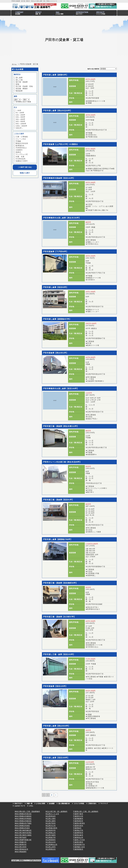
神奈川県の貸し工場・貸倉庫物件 (27, 811)
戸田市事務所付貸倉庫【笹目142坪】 (59, 178)
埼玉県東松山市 (51, 845)
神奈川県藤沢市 (21, 842)
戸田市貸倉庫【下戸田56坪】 (56, 252)
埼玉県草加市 (51, 816)
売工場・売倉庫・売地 (24, 86)
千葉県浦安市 (78, 821)
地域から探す (25, 173)
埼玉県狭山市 (51, 833)
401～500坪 (21, 121)
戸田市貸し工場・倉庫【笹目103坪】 (59, 654)
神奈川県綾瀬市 (21, 852)
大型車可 (19, 150)
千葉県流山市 (78, 837)
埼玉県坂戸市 (51, 837)
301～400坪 (21, 119)
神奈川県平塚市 (21, 837)
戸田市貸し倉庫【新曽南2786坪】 (58, 539)
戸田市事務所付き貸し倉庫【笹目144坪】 (61, 389)
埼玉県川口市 (51, 826)
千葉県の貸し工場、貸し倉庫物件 (86, 811)
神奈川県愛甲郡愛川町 (23, 840)
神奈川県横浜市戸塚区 (23, 823)
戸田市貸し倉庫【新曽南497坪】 (57, 319)
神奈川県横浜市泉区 (22, 828)
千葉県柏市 (77, 828)
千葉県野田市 (78, 833)
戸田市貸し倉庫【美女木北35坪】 (57, 111)
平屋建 (18, 141)
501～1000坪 (21, 124)
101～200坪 (21, 115)
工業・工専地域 (22, 137)
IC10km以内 (21, 159)
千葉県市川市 (78, 816)
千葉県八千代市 (79, 840)
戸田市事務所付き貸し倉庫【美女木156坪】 (62, 218)
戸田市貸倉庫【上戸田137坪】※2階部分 (60, 144)
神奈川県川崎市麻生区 (23, 830)
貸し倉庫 (19, 78)
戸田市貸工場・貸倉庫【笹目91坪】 (58, 500)
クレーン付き (21, 139)
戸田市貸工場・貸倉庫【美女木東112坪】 (61, 426)
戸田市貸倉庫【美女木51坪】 (56, 353)
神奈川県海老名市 (21, 849)
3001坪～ (19, 128)
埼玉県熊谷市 (51, 849)
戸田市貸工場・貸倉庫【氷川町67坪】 (59, 617)
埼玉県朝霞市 (51, 840)
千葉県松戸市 (78, 830)
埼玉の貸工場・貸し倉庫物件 (56, 811)
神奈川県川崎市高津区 (23, 833)
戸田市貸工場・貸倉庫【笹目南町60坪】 (60, 583)
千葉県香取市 (78, 849)
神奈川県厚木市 (21, 845)
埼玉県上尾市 (51, 847)
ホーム (14, 64)
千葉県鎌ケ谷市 (79, 847)
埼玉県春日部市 (51, 828)
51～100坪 (20, 113)
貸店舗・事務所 (22, 89)
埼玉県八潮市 (51, 819)
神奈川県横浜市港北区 (23, 814)
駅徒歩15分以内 (22, 143)
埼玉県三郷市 (51, 821)
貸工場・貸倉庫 (22, 82)
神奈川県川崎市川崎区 (23, 835)
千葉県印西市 (78, 842)
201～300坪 (21, 117)
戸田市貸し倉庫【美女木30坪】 (56, 726)
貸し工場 (19, 80)
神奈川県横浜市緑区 (22, 826)
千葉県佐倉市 (78, 835)
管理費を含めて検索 (23, 102)
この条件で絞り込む (25, 167)
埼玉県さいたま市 (52, 814)
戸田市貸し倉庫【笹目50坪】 (56, 287)
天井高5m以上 (21, 148)
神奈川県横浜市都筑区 (23, 816)
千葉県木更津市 (79, 823)
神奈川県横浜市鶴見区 (23, 821)
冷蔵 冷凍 (20, 157)
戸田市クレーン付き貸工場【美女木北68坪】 (62, 462)
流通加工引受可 (22, 161)
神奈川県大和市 (21, 847)
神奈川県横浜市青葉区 (23, 819)
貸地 (18, 84)
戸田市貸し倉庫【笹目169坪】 (56, 758)
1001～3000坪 (21, 126)
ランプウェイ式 (22, 154)
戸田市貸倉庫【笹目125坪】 (55, 686)
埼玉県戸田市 (51, 823)
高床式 (18, 152)
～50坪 (19, 110)
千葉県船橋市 (78, 819)
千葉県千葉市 (78, 814)
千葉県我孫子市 (79, 845)
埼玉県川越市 (51, 835)
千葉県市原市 (78, 826)
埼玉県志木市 (51, 842)
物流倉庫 (19, 91)
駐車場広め (20, 146)
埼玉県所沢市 (51, 830)
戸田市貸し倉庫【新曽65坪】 (56, 75)
